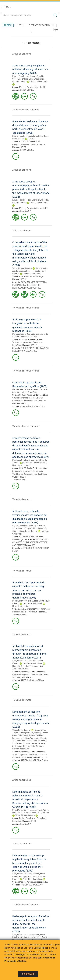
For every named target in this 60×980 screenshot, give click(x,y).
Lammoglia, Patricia (37, 526)
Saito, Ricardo (18, 528)
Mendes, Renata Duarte (22, 334)
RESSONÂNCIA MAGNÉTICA (25, 351)
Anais (22, 609)
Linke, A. (32, 139)
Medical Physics (26, 208)
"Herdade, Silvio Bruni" (42, 25)
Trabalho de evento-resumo (26, 110)
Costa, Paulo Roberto (39, 82)
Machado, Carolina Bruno (23, 460)
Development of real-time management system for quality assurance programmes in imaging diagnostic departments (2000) (31, 719)
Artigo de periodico (22, 54)
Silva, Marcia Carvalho (22, 661)
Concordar (28, 974)
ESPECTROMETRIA (32, 288)
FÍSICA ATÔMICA (28, 282)
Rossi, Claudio (29, 746)
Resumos (23, 339)
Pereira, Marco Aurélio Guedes (25, 601)
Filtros (8, 25)
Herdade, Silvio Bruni (29, 79)
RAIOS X (24, 480)
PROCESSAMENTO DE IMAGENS (35, 348)
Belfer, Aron (25, 749)
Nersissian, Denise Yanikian (35, 463)
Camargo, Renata (39, 741)
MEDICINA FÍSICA (36, 680)
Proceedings (25, 672)
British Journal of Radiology (31, 276)
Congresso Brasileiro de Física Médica (29, 144)
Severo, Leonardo (20, 526)
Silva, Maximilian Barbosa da (25, 743)
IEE (44, 87)
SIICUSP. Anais (25, 395)
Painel (22, 142)
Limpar (55, 30)
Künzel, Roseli (18, 76)
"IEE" (21, 25)
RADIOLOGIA (26, 211)
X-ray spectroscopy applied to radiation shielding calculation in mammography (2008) (30, 69)
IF (22, 147)
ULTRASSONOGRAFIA (30, 548)
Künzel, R (30, 271)
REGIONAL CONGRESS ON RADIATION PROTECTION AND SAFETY (30, 542)
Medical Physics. (26, 87)
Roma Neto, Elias (24, 741)
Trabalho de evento (22, 499)
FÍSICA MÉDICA (27, 90)
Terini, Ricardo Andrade (22, 268)
